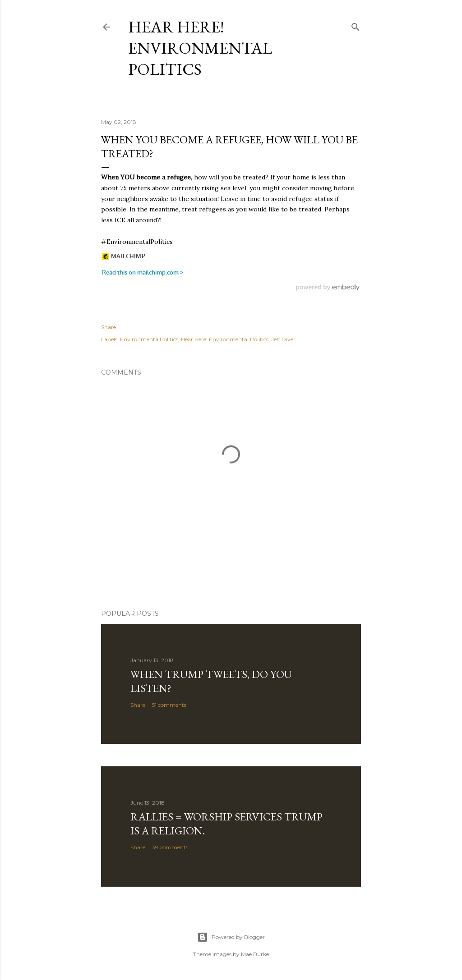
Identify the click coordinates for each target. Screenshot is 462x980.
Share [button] (109, 327)
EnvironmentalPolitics (149, 339)
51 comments (169, 705)
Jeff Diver (283, 339)
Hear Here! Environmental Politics (200, 48)
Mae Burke (255, 954)
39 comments (170, 847)
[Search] (356, 25)
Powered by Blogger (231, 937)
